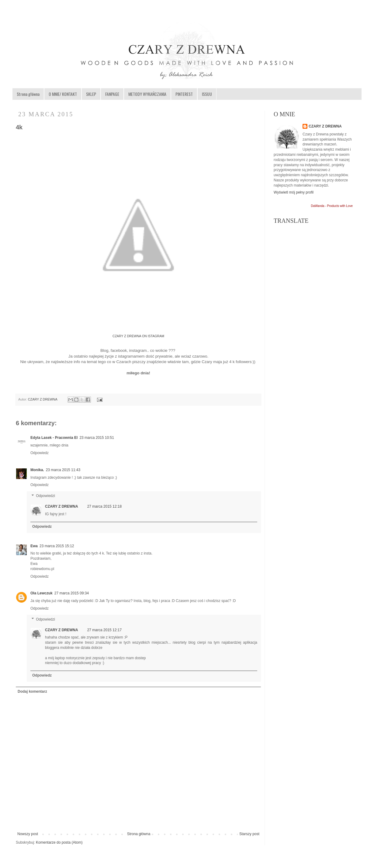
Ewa (34, 546)
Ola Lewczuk (42, 593)
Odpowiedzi (45, 496)
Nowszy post (28, 834)
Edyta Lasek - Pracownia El (54, 438)
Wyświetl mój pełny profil (294, 192)
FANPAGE (112, 94)
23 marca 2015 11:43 (63, 470)
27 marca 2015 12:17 (104, 630)
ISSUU (207, 94)
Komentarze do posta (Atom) (59, 842)
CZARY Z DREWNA (43, 399)
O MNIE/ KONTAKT (63, 94)
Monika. (37, 470)
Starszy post (249, 834)
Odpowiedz (40, 453)
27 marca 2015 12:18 (104, 506)
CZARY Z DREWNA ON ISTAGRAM (138, 336)
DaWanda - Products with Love (332, 206)
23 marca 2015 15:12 (57, 546)
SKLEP (91, 94)
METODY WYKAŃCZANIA (147, 94)
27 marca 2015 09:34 (72, 593)
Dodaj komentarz (32, 691)
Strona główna (28, 94)
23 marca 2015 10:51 (97, 438)
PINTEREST (184, 94)
